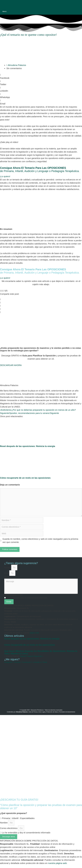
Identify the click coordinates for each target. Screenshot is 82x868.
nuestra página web (57, 863)
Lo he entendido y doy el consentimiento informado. (27, 598)
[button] (41, 76)
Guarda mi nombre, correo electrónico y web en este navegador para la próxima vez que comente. (40, 541)
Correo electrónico (9, 828)
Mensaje (8, 577)
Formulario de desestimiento (67, 712)
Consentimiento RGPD (13, 595)
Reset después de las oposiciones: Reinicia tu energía (28, 446)
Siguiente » (39, 656)
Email (7, 573)
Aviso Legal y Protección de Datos (48, 712)
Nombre (8, 568)
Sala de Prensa (33, 712)
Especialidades (27, 818)
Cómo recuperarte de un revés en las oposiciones (25, 478)
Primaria (6, 818)
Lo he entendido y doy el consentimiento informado (26, 833)
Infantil (15, 818)
